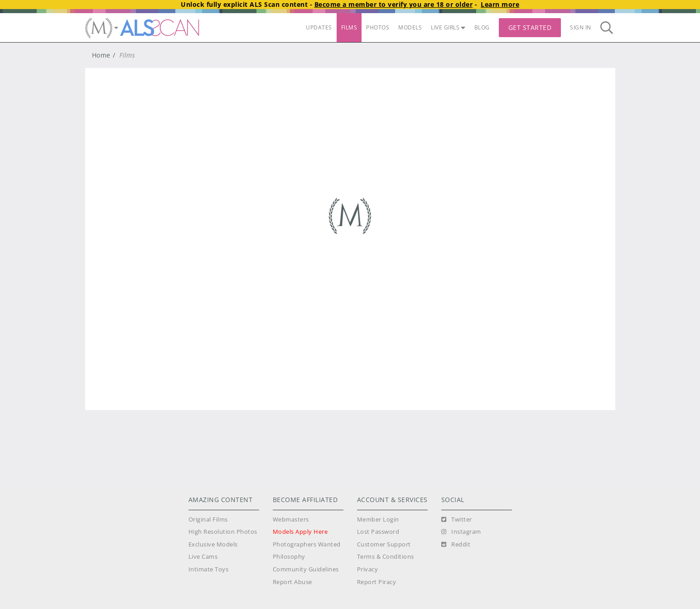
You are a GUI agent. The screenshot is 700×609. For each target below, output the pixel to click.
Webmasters (291, 520)
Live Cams (203, 557)
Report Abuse (292, 582)
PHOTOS (378, 27)
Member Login (378, 520)
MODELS (410, 27)
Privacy (368, 569)
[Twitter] (457, 520)
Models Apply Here (300, 532)
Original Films (208, 520)
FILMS (349, 27)
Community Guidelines (306, 569)
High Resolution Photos (223, 532)
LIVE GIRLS (448, 27)
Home (101, 55)
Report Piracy (377, 582)
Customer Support (384, 544)
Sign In (581, 27)
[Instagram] (461, 532)
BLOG (482, 27)
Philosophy (289, 557)
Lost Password (378, 532)
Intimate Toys (209, 569)
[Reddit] (456, 545)
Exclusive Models (213, 544)
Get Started (530, 27)
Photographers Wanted (307, 544)
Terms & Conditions (386, 557)
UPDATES (319, 27)
